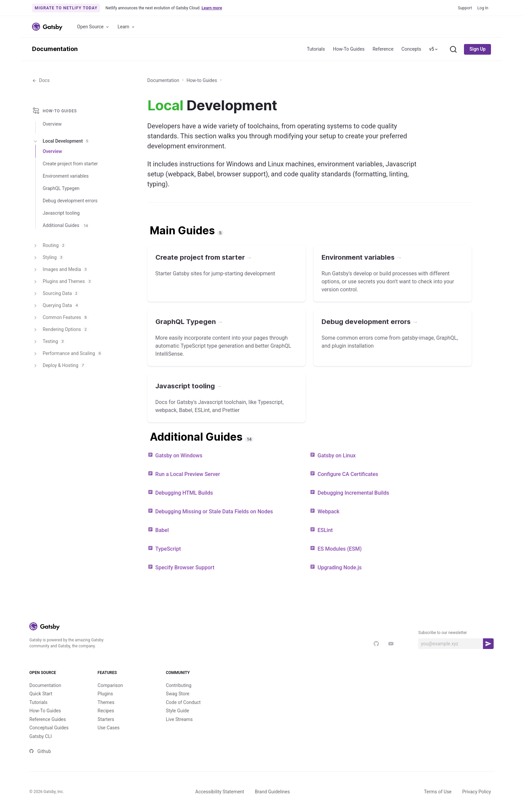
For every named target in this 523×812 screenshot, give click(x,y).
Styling (48, 258)
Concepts (411, 49)
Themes (106, 702)
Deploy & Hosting (59, 366)
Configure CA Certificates (348, 474)
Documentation (55, 49)
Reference (383, 49)
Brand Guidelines (272, 792)
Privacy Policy (477, 792)
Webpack (329, 511)
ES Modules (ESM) (340, 549)
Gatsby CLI (41, 736)
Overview (52, 124)
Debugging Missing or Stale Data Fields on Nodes (214, 511)
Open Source (93, 27)
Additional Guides (66, 225)
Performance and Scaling (68, 354)
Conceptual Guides (49, 728)
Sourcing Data (56, 294)
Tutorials (316, 49)
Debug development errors (70, 201)
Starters (106, 719)
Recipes (106, 711)
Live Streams (179, 719)
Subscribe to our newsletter (443, 633)
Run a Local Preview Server (188, 474)
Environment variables (66, 176)
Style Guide (177, 711)
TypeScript (168, 549)
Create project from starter (70, 164)
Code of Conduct (183, 702)
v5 (434, 49)
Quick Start (41, 694)
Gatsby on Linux (337, 455)
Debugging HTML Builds (184, 493)
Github (40, 751)
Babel (162, 530)
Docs (41, 80)
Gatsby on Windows (179, 455)
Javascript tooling (61, 213)
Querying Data (56, 306)
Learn (127, 27)
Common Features (61, 318)
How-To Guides (349, 49)
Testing (49, 342)
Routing (49, 246)
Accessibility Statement (220, 792)
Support (465, 8)
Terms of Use (438, 792)
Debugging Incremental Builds (353, 493)
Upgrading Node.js (340, 567)
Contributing (179, 685)
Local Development (61, 141)
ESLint (325, 530)
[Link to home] (47, 27)
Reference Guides (48, 719)
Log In (483, 8)
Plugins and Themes (62, 282)
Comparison (110, 685)
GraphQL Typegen (61, 188)
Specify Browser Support (185, 567)
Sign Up (477, 49)
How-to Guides (202, 80)
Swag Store (178, 694)
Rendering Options (60, 330)
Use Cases (109, 728)
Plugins (105, 694)
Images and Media (60, 270)
